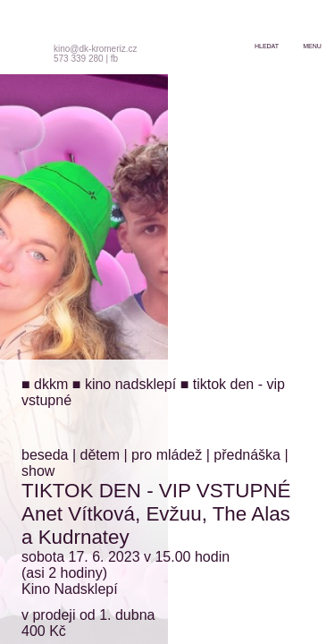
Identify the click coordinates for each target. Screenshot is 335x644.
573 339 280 (79, 59)
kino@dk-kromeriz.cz (96, 49)
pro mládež (167, 455)
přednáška (247, 455)
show (38, 471)
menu (312, 46)
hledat (267, 46)
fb (114, 59)
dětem (100, 455)
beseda (45, 455)
